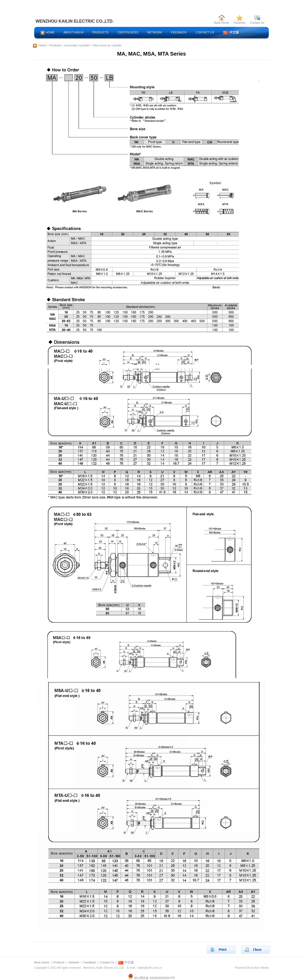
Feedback (90, 962)
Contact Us (257, 21)
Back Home (222, 21)
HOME (48, 33)
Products (55, 45)
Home (42, 45)
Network (74, 962)
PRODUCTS (101, 32)
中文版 (231, 32)
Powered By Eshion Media (252, 968)
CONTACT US (205, 32)
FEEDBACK (179, 32)
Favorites (239, 21)
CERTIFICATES (128, 32)
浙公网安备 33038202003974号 (151, 978)
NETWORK (155, 32)
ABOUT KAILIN (74, 32)
